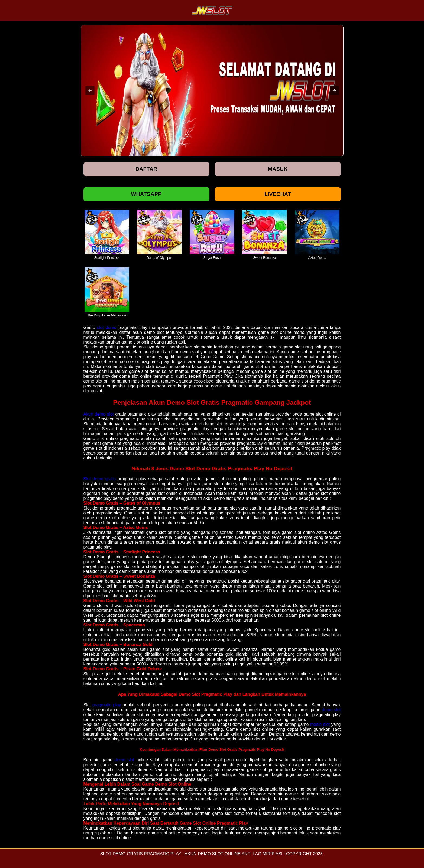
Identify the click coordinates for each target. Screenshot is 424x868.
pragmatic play (107, 705)
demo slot (331, 710)
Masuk (278, 169)
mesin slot (320, 724)
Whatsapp (146, 194)
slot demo (107, 327)
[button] (90, 91)
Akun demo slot (99, 414)
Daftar (146, 169)
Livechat (278, 194)
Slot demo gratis (100, 479)
